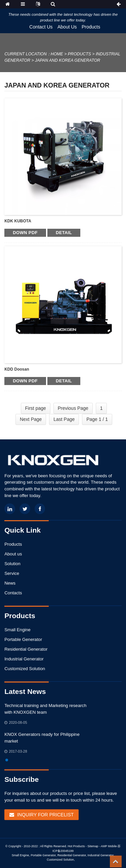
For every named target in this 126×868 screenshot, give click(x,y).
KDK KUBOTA (18, 221)
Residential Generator (26, 649)
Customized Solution (25, 669)
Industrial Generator (24, 659)
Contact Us (41, 27)
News (10, 583)
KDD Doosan (17, 369)
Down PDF (25, 233)
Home (57, 54)
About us (13, 554)
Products (91, 27)
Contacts (13, 593)
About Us (67, 27)
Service (12, 573)
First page (36, 408)
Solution (12, 564)
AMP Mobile (109, 846)
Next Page (31, 419)
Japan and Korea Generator (68, 60)
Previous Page (73, 408)
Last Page (64, 419)
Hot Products (76, 846)
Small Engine (17, 630)
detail (64, 233)
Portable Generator (23, 639)
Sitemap (93, 846)
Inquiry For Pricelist (45, 815)
